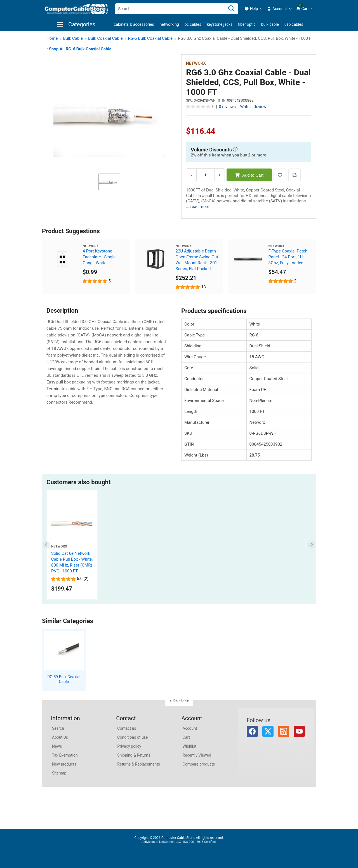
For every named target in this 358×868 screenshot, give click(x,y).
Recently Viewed (197, 755)
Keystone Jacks (220, 24)
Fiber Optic (247, 24)
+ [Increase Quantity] (220, 175)
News (57, 746)
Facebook (252, 731)
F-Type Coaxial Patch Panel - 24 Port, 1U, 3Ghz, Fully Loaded (288, 257)
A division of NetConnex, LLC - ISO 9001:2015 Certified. (179, 842)
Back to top (181, 700)
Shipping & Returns (134, 755)
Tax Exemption (65, 755)
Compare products (199, 764)
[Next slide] (312, 545)
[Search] (231, 9)
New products (64, 764)
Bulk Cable (270, 24)
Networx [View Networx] (196, 63)
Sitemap (59, 773)
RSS (284, 731)
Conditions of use (132, 737)
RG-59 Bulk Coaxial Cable (64, 679)
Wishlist (189, 746)
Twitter (268, 731)
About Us (60, 737)
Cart (186, 737)
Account (190, 728)
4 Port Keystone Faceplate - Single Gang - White (99, 257)
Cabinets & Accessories (134, 24)
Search (58, 728)
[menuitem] (254, 9)
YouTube (299, 731)
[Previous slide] (47, 545)
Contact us (127, 728)
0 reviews (227, 107)
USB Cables (294, 24)
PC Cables (193, 24)
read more (200, 207)
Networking (169, 24)
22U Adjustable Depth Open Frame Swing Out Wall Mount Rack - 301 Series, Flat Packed (197, 260)
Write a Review (253, 107)
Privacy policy (129, 746)
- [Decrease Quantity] (191, 175)
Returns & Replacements (139, 764)
